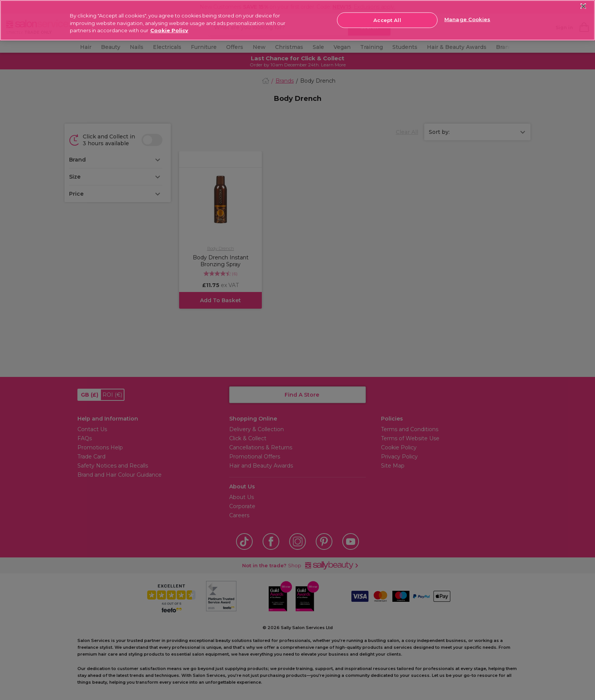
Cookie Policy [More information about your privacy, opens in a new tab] (169, 30)
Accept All (387, 20)
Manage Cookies (467, 19)
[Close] (583, 6)
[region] (297, 20)
